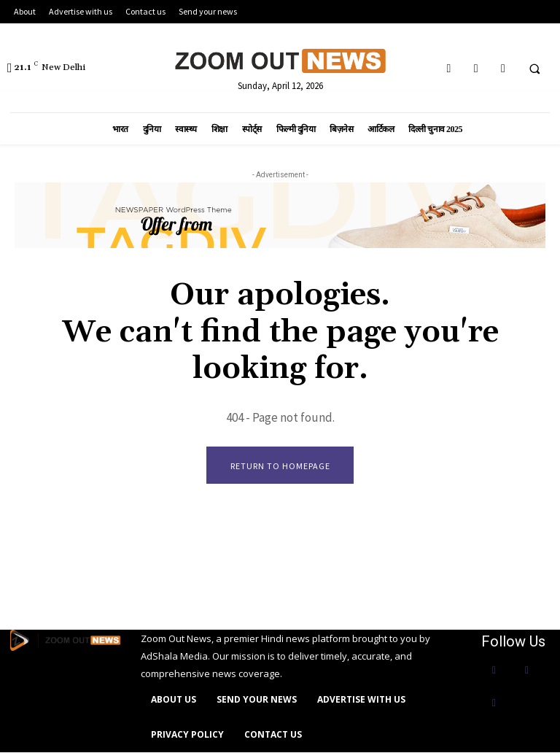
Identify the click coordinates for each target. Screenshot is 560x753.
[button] (534, 69)
